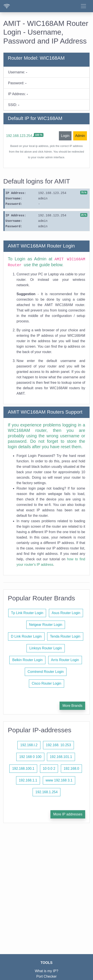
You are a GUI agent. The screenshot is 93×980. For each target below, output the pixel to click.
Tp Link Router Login (27, 613)
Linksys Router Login (46, 648)
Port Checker (46, 976)
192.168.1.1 (28, 780)
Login (65, 136)
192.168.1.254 (46, 792)
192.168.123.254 (19, 136)
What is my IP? (46, 971)
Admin (80, 136)
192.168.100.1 (23, 769)
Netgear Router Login (46, 625)
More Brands (72, 706)
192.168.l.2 (29, 745)
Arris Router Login (65, 660)
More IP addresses (68, 814)
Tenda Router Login (65, 636)
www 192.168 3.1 (59, 780)
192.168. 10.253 (58, 745)
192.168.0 (71, 769)
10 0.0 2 (49, 769)
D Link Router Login (26, 636)
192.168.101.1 (61, 757)
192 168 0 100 (30, 757)
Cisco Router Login (46, 683)
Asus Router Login (66, 613)
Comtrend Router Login (46, 672)
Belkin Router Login (27, 660)
